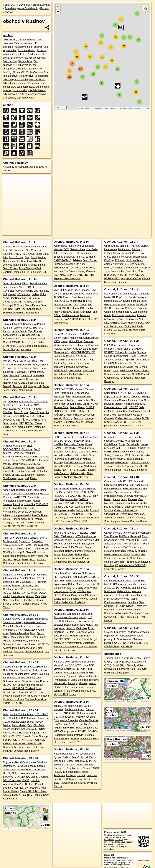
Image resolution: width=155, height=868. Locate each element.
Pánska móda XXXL (23, 519)
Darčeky (58, 650)
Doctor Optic (10, 747)
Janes (57, 706)
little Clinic (66, 573)
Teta (38, 596)
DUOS (88, 514)
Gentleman (86, 739)
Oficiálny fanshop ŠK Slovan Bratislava (24, 552)
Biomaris (94, 680)
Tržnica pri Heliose (64, 761)
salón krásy (74, 290)
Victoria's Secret (62, 669)
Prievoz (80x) (128, 669)
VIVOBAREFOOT (63, 441)
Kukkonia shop (78, 489)
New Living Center (74, 444)
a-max (117, 470)
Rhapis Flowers (85, 448)
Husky (35, 670)
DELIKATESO (112, 323)
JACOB (58, 297)
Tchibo (85, 772)
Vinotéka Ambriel (123, 492)
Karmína (89, 422)
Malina (36, 298)
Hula (85, 665)
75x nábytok (21, 47)
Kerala (131, 643)
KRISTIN (40, 729)
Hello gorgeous (133, 441)
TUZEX (92, 533)
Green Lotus (86, 319)
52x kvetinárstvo (27, 50)
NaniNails (14, 376)
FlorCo (57, 595)
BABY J (16, 692)
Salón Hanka (77, 687)
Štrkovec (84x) (112, 669)
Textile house (125, 415)
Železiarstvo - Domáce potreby (70, 617)
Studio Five (118, 257)
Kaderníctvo (28, 626)
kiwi (29, 302)
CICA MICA (68, 765)
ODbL (115, 862)
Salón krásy (88, 573)
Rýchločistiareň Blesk (65, 680)
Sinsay (108, 455)
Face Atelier (126, 378)
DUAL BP (131, 558)
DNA (92, 268)
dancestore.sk (11, 335)
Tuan (6, 538)
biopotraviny (81, 761)
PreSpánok (9, 446)
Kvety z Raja (19, 795)
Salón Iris (44, 674)
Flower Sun (134, 345)
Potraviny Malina (29, 773)
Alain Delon (68, 584)
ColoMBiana (111, 444)
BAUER (32, 464)
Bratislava (10, 8)
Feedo (34, 478)
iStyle (126, 595)
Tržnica (7, 324)
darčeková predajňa (64, 367)
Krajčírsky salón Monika (78, 459)
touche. (7, 688)
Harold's (40, 468)
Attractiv (71, 628)
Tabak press (10, 478)
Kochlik (42, 538)
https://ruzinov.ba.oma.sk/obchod (137, 108)
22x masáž (19, 72)
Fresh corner (40, 368)
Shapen (22, 508)
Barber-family (86, 518)
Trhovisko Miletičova (38, 696)
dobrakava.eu (61, 323)
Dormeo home (112, 374)
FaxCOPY (74, 742)
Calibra (108, 253)
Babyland (71, 779)
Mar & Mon (59, 404)
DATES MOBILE (62, 260)
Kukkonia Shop (74, 466)
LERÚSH (93, 577)
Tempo (17, 272)
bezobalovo (30, 644)
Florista (38, 795)
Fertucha (8, 302)
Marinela (8, 652)
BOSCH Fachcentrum (65, 437)
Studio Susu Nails (26, 471)
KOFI (21, 703)
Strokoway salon (70, 312)
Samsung (26, 328)
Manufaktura (133, 540)
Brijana (70, 676)
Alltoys (7, 515)
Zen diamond (140, 312)
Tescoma (8, 655)
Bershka (64, 636)
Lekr (76, 305)
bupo (73, 673)
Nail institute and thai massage (121, 294)
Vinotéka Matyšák (89, 720)
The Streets (70, 271)
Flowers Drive (61, 407)
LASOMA (15, 342)
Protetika (22, 556)
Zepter (57, 555)
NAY (36, 405)
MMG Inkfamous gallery (117, 555)
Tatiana (17, 265)
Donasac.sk (30, 324)
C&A (14, 508)
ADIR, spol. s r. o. (129, 617)
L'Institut (35, 780)
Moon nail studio (62, 540)
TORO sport (76, 636)
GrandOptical (66, 717)
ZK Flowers (81, 533)
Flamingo (73, 683)
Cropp (133, 356)
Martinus (77, 768)
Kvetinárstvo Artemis (115, 602)
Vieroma (79, 389)
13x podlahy (9, 98)
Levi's (140, 326)
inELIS (7, 593)
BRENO (70, 503)
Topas (73, 591)
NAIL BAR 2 (79, 349)
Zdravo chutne (11, 578)
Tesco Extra (42, 254)
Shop (124, 499)
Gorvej (89, 444)
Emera (67, 297)
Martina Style (88, 691)
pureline (109, 643)
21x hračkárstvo (34, 72)
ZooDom (8, 272)
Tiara (79, 728)
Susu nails (39, 376)
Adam (91, 632)
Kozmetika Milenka (64, 455)
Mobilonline (73, 415)
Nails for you (19, 744)
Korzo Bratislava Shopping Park (29, 733)
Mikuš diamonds (70, 334)
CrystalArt (82, 673)
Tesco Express (19, 641)
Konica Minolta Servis (21, 714)
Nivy (21, 287)
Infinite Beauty (19, 331)
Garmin (37, 272)
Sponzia (142, 352)
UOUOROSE (140, 393)
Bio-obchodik (143, 533)
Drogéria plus (90, 728)
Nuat (94, 400)
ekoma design (122, 503)
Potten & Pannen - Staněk (128, 466)
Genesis (72, 614)
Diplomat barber (72, 772)
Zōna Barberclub (36, 497)
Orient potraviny (132, 411)
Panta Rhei (31, 545)
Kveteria (115, 547)
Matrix (6, 607)
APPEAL (29, 423)
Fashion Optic (139, 301)
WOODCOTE (29, 582)
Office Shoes (111, 246)
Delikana (32, 361)
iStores (41, 766)
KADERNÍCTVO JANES (26, 420)
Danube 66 (82, 765)
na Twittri (119, 840)
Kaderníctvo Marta (82, 625)
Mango (145, 397)
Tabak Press (21, 589)
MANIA (108, 617)
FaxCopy (44, 549)
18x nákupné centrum (15, 83)
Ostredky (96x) (135, 665)
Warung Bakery (83, 507)
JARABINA (20, 302)
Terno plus (42, 402)
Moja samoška (11, 762)
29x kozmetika (23, 65)
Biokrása (37, 678)
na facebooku (125, 835)
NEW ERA (69, 728)
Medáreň (58, 665)
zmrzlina (76, 639)
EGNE (26, 780)
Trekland (30, 688)
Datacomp (9, 681)
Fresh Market (19, 725)
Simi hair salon (136, 514)
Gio (77, 455)
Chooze (58, 786)
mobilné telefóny (79, 599)
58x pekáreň (36, 47)
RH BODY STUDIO (125, 606)
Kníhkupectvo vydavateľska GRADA (22, 457)
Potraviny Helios (84, 503)
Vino (12, 538)
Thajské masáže (69, 499)
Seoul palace (26, 405)
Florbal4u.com (85, 614)
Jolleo (121, 437)
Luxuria (68, 544)
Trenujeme (86, 253)
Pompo (86, 558)
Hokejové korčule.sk (14, 313)
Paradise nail (67, 393)
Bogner (88, 547)
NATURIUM (111, 584)
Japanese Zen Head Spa (67, 279)
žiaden (116, 499)
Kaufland (19, 250)
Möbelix (70, 264)
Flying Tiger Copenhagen (27, 309)
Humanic (109, 551)
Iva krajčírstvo (61, 489)
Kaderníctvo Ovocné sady (17, 678)
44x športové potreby (14, 54)
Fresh (121, 540)
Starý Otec (83, 588)
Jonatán (18, 751)
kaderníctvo (41, 619)
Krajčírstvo (86, 312)
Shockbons (29, 600)
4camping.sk (10, 512)
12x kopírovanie (26, 98)
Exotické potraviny (81, 297)
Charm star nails (113, 481)
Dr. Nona (81, 264)
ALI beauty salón (113, 544)
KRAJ (25, 284)
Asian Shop (21, 681)
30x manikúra (25, 61)
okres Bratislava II (28, 8)
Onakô (118, 595)
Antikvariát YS (120, 264)
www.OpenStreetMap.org (115, 860)
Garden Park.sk (113, 533)
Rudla (119, 411)
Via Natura (78, 514)
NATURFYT (20, 497)
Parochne (78, 540)
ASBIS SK (142, 643)
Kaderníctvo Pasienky (73, 602)
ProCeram (59, 775)
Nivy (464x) (128, 658)
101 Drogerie (28, 475)
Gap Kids (69, 507)
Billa (11, 250)
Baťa (33, 633)
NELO (142, 319)
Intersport (59, 551)
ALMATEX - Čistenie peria (25, 494)
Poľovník (120, 260)
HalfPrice (18, 788)
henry (57, 312)
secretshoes (17, 637)
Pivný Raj (83, 779)
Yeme (6, 298)
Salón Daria (32, 490)
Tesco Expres (16, 257)
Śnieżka (135, 555)
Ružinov (45, 8)
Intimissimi (72, 518)
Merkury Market (70, 315)
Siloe (66, 673)
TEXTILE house (29, 593)
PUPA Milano (123, 588)
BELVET (128, 481)
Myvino (119, 441)
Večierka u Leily (139, 595)
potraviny (8, 751)
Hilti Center (118, 315)
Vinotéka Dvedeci (63, 305)
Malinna (58, 249)
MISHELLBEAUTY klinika (17, 409)
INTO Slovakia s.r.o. (86, 536)
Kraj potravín (33, 379)
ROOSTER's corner (64, 360)
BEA (128, 455)
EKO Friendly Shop (74, 463)
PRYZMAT (126, 647)
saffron (66, 687)
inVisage (58, 452)
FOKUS (82, 731)
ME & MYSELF (24, 446)
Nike (114, 415)
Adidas (108, 264)
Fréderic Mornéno (19, 633)
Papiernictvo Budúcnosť (80, 246)
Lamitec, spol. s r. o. (79, 363)
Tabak (25, 560)
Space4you (132, 367)
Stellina (58, 426)
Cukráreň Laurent (34, 652)
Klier (62, 581)
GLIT (116, 617)
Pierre (31, 508)
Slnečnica (16, 284)
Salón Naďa (133, 444)
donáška (23, 512)
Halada (15, 593)
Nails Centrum (11, 670)
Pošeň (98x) (119, 665)
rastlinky (122, 569)
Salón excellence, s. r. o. (67, 356)
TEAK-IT (29, 549)
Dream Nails (60, 338)
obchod (9, 12)
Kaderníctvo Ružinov (81, 301)
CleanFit (124, 246)
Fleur (140, 558)
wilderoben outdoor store (34, 247)
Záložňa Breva (40, 515)
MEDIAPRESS (29, 526)
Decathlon (21, 298)
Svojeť (123, 514)
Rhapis (44, 681)
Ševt (46, 457)
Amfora (7, 795)
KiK (126, 297)
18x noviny (33, 83)
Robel (122, 444)
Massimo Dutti (135, 323)
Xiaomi (7, 331)
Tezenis (42, 582)
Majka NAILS (61, 694)
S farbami (42, 762)
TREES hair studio (123, 452)
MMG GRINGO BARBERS (74, 275)
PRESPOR (18, 688)
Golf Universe (29, 339)
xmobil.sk (67, 345)
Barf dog (137, 249)
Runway (77, 558)
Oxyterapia (84, 452)
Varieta (33, 538)
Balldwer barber (74, 551)
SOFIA (78, 555)
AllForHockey (122, 463)
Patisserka (30, 718)
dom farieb (15, 600)
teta (79, 404)
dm (39, 265)
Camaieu (109, 418)
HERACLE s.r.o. (34, 287)
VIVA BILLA (60, 290)
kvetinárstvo (37, 372)
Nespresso (59, 628)
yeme (17, 328)
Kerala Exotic (38, 637)
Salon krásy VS (36, 523)
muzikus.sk (60, 614)
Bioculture (27, 449)
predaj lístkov (126, 426)
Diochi (34, 777)
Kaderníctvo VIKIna (13, 699)
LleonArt (19, 784)
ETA (15, 324)
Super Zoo (18, 545)
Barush (65, 599)
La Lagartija (82, 510)
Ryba (143, 617)
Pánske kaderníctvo (115, 305)
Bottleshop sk (10, 541)
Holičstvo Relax (134, 260)
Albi (75, 577)
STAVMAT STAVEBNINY (16, 777)
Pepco (17, 560)
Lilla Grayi (71, 400)
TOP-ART (140, 426)
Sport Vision (36, 648)
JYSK (65, 533)
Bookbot (58, 544)
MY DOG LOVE (73, 665)
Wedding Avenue (135, 518)
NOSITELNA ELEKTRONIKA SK (29, 740)
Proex (91, 628)
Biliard (85, 639)
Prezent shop (87, 415)
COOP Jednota (11, 247)
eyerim (77, 544)
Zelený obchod (80, 757)
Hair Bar (128, 363)
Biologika (83, 680)
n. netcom (110, 448)
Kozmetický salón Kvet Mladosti (71, 374)
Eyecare (83, 577)
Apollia (71, 510)
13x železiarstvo (37, 90)
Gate (56, 573)
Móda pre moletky (21, 515)
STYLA (41, 578)
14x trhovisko (20, 90)
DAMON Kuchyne (134, 496)
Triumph (109, 466)
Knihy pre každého (131, 279)
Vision (34, 674)
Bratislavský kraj (41, 5)
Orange (32, 265)
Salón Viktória (76, 547)
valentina (109, 463)
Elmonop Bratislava (64, 257)
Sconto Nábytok (21, 416)
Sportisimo (25, 541)
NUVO (94, 404)
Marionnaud (25, 390)
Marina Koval (83, 584)
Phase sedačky (62, 352)
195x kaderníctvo (27, 40)
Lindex (7, 586)
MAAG (84, 455)
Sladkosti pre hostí (88, 437)
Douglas (109, 606)
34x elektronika (19, 58)
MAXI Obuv (60, 731)
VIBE (70, 492)
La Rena (90, 257)
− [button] (58, 12)
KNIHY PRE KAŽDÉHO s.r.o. (32, 667)
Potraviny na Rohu (137, 551)
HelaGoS (59, 319)
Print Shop (59, 264)
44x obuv (41, 50)
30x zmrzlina (10, 61)
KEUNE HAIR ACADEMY (118, 581)
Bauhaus (18, 652)
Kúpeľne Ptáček (113, 397)
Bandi (34, 257)
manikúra (30, 453)
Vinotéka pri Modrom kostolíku (30, 575)
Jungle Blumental (34, 563)
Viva (56, 581)
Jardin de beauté (22, 368)
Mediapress (60, 510)
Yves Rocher (35, 331)
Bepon (146, 371)
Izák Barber (84, 400)
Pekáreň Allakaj (37, 589)
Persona (17, 386)
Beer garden (76, 647)
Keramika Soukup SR (116, 407)
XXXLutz (29, 784)
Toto (5, 376)
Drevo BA (119, 253)
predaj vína (92, 294)
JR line (93, 779)
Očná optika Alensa (72, 706)
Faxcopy (67, 349)
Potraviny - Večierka (115, 610)
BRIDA (57, 301)
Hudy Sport (138, 271)
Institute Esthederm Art (117, 562)
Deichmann (22, 538)
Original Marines (128, 400)
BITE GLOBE (35, 744)
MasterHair (88, 643)
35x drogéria (34, 54)
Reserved (59, 503)
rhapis (108, 315)
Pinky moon (77, 595)
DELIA (20, 346)
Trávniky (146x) (121, 662)
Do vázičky (9, 349)
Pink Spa (18, 504)
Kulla (125, 489)
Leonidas (34, 681)
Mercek (91, 489)
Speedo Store (30, 736)
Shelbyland (88, 544)
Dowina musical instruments (80, 662)
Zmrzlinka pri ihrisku (74, 294)
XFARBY (136, 397)
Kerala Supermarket (136, 257)
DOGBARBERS (12, 449)
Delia (18, 339)
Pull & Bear (110, 345)
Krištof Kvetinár (71, 426)
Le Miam (80, 676)
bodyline (71, 404)
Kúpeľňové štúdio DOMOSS (130, 565)
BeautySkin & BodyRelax (33, 791)
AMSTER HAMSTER (127, 448)
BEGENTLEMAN (12, 619)
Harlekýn (58, 662)
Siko (35, 328)
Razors (19, 644)
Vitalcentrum (134, 610)
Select (95, 452)
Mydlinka (92, 783)
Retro (57, 334)
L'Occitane (117, 599)
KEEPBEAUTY (62, 268)
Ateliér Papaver (29, 692)
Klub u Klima (75, 341)
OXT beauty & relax (35, 788)
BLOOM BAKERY (28, 460)
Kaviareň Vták (92, 540)
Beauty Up (59, 779)
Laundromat (75, 371)
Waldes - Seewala (133, 639)
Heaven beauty (11, 383)
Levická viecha (139, 503)
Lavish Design (87, 754)
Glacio (41, 339)
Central (12, 294)
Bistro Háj (38, 747)
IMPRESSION (112, 647)
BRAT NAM (9, 346)
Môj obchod (141, 470)
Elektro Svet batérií (115, 330)
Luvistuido (18, 453)
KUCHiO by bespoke (14, 468)
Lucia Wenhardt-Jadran (30, 685)
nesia (116, 371)
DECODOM (25, 365)
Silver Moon (9, 556)
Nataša (108, 621)
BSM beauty (67, 536)
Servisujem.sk (91, 338)
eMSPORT (138, 581)
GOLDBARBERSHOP (83, 352)
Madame (8, 575)
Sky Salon (13, 773)
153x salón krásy (23, 43)
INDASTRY (127, 547)
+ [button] (58, 7)
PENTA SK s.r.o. (70, 470)
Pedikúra (71, 775)
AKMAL (7, 744)
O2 (39, 464)
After (96, 319)
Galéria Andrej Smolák (116, 356)
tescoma (58, 271)
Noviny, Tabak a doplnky (130, 459)
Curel (65, 301)
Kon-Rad (8, 309)
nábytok (81, 775)
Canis (64, 341)
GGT (40, 545)
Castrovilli (139, 481)
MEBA (119, 507)
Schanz (24, 648)
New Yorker (72, 581)
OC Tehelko (86, 308)
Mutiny (57, 345)
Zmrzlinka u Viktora (64, 632)
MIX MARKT (41, 714)
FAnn (32, 560)
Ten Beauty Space (74, 709)
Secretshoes (111, 400)
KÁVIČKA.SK (61, 647)
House (144, 444)
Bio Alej (67, 768)
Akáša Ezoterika (69, 720)
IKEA (14, 365)
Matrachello (60, 683)
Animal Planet (77, 407)
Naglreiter (26, 349)
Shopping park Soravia (117, 521)
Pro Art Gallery (11, 791)
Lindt (36, 586)
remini (6, 596)
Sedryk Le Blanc (12, 582)
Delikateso (81, 632)
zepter (31, 556)
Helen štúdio (124, 349)
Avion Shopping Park (30, 268)
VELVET (133, 407)
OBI (77, 253)
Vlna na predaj (137, 264)
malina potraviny (77, 783)
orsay (124, 323)
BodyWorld (9, 718)
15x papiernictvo (26, 87)
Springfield (130, 326)
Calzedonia (9, 563)
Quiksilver (82, 628)
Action (137, 547)
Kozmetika (59, 466)
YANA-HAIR (71, 319)
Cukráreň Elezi (27, 402)
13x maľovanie (11, 94)
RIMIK (108, 268)
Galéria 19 (26, 376)
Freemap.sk (114, 108)
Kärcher (77, 573)
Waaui (78, 521)
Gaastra (138, 415)
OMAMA (83, 499)
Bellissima (88, 371)
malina (35, 294)
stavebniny (59, 518)
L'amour (58, 507)
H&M (43, 604)
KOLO (20, 718)
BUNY (32, 641)
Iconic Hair (69, 650)
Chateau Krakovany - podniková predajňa (127, 632)
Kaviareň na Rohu (21, 604)
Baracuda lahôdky (26, 766)
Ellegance (28, 619)
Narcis (119, 363)
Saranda (139, 452)
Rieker (41, 342)
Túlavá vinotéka (38, 284)
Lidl (24, 272)
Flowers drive (78, 249)
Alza (5, 328)
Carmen (134, 521)
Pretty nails (139, 378)
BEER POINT (80, 669)
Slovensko (24, 5)
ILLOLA (118, 639)
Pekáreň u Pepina (63, 735)
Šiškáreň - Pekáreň (22, 586)
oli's (56, 492)
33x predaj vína (37, 58)
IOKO (57, 341)
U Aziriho (43, 777)
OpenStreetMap (99, 108)
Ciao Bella (39, 725)
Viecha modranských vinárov (18, 729)
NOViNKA (126, 393)
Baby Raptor (60, 783)
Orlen (6, 342)
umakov (85, 290)
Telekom (77, 260)
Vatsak (7, 733)
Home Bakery (31, 751)
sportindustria (22, 674)
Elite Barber (27, 383)
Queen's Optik (68, 411)
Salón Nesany (61, 739)
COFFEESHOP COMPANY (18, 291)
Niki (27, 478)
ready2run (110, 275)
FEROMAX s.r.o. (63, 577)
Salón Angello (78, 473)
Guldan (30, 596)
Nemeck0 (33, 431)
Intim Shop (89, 551)
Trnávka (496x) (112, 658)
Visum (39, 556)
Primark (41, 324)
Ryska (68, 625)
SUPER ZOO (10, 405)
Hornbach (131, 315)
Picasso (132, 499)
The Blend (128, 470)
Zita (95, 312)
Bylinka (58, 757)
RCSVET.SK (10, 685)
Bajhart (67, 757)
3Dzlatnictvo (24, 294)
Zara (83, 470)
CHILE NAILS (27, 254)
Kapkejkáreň (18, 490)
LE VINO (109, 363)
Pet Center (68, 555)
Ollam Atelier (10, 770)
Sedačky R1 (64, 514)
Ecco (34, 630)
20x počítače (42, 76)
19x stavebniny (37, 80)
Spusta (7, 416)
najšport (40, 475)
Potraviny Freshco (84, 735)
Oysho (63, 492)
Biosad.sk (8, 674)
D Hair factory (23, 630)
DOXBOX (93, 731)
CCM (66, 249)
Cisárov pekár (19, 464)
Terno (6, 284)
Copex (86, 768)
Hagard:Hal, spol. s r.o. (66, 754)
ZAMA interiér (131, 268)
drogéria (123, 584)
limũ (27, 637)
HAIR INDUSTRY (139, 246)
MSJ (92, 665)
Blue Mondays (33, 250)
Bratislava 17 (22, 372)
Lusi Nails (92, 349)
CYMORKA (86, 334)
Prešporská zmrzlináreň (128, 418)
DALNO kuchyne (12, 780)
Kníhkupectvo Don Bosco (76, 621)
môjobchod (9, 667)
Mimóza (83, 683)
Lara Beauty (86, 581)
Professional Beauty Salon (17, 501)
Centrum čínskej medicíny (118, 312)
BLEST (133, 422)
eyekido (58, 418)
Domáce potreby (62, 562)
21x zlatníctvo (26, 76)
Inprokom (133, 602)
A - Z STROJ (76, 724)
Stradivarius (131, 319)
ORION (136, 374)
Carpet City (110, 569)
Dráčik (20, 563)
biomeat (122, 282)
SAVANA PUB (120, 422)
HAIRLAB (117, 297)
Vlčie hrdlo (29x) (120, 673)
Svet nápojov (18, 596)
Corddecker (35, 512)
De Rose (76, 268)
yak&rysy (8, 784)
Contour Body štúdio (65, 448)
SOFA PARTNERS (64, 389)
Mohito (132, 352)
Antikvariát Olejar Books (20, 722)
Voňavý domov (28, 762)
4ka (78, 257)
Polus (43, 294)
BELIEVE (16, 736)
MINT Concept (27, 335)
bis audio (145, 455)
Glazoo (131, 305)
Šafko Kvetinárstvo (114, 518)
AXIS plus (124, 301)
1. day (57, 602)
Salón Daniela (112, 393)
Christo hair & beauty (125, 510)
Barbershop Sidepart (36, 346)
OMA (13, 5)
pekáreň (75, 691)
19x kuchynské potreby (15, 80)
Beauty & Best (126, 485)
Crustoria (8, 589)
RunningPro (32, 313)
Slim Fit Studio (28, 578)
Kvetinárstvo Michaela (116, 613)
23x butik (22, 69)
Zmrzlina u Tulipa (139, 613)
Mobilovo (85, 315)
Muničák (41, 560)
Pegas (64, 742)
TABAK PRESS (11, 526)
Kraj (5, 250)
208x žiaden (10, 40)
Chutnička (29, 504)
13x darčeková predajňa (33, 94)
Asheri (6, 490)
